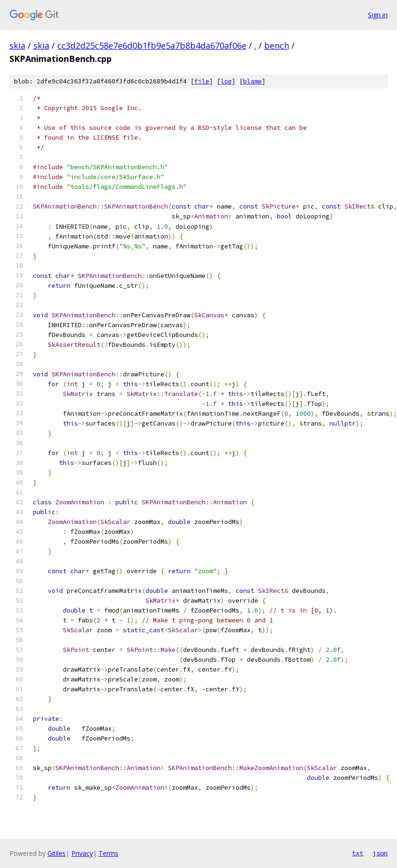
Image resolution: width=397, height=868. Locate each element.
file (202, 81)
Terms (108, 853)
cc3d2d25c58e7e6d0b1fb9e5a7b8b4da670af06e (152, 45)
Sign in (378, 15)
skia (17, 45)
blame (252, 81)
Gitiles (57, 853)
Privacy (82, 853)
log (226, 81)
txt (358, 853)
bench (277, 45)
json (380, 853)
